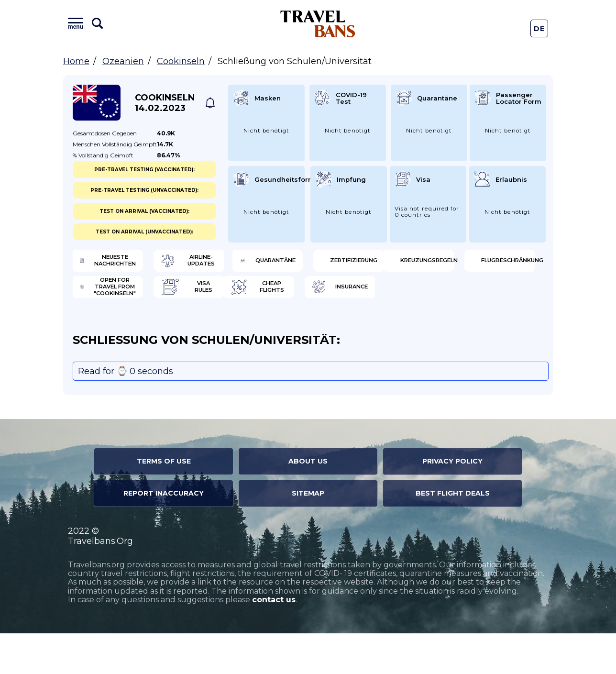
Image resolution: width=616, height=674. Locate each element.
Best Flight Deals (453, 534)
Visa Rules (478, 294)
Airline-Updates (247, 263)
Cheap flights (122, 325)
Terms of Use (164, 502)
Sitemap (308, 534)
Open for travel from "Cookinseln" (368, 294)
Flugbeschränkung (247, 294)
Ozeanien (123, 61)
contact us (274, 641)
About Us (308, 502)
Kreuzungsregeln (126, 294)
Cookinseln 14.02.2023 (165, 103)
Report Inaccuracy (164, 534)
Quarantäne (362, 263)
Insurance (236, 325)
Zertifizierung (486, 263)
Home (76, 61)
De (539, 29)
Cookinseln (181, 61)
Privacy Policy (452, 502)
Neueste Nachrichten (122, 263)
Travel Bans (318, 24)
